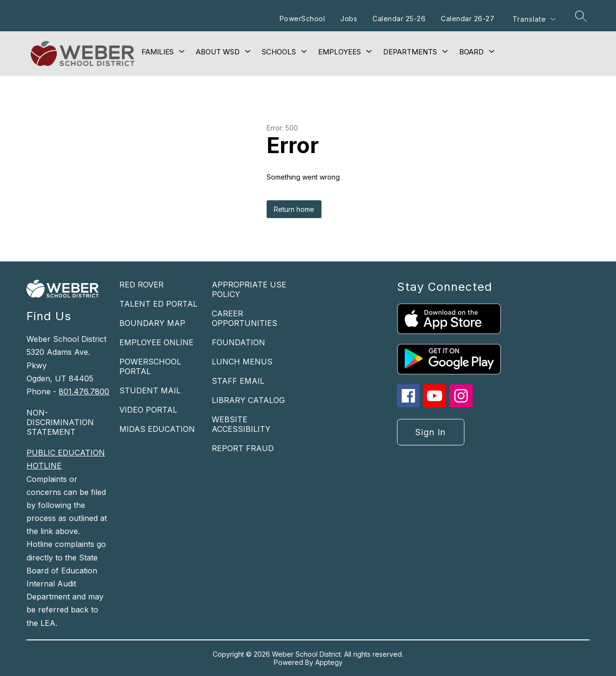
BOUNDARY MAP (152, 323)
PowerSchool (302, 19)
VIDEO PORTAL (148, 410)
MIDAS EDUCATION (157, 429)
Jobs (348, 19)
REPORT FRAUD (243, 448)
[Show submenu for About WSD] (218, 52)
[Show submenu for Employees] (340, 52)
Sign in (430, 432)
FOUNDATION (238, 342)
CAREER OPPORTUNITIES (244, 318)
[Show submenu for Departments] (410, 52)
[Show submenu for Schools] (279, 52)
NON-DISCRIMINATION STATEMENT (60, 422)
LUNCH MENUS (242, 362)
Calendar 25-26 (398, 19)
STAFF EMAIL (238, 381)
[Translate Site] (534, 19)
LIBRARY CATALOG (248, 400)
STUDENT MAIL (150, 390)
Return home (294, 209)
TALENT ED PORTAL (158, 304)
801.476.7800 (84, 391)
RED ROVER (141, 285)
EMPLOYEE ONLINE (156, 342)
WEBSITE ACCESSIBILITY (241, 424)
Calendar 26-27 (467, 19)
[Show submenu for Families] (158, 52)
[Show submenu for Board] (471, 52)
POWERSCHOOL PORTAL (150, 366)
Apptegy (329, 662)
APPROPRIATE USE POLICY (249, 289)
